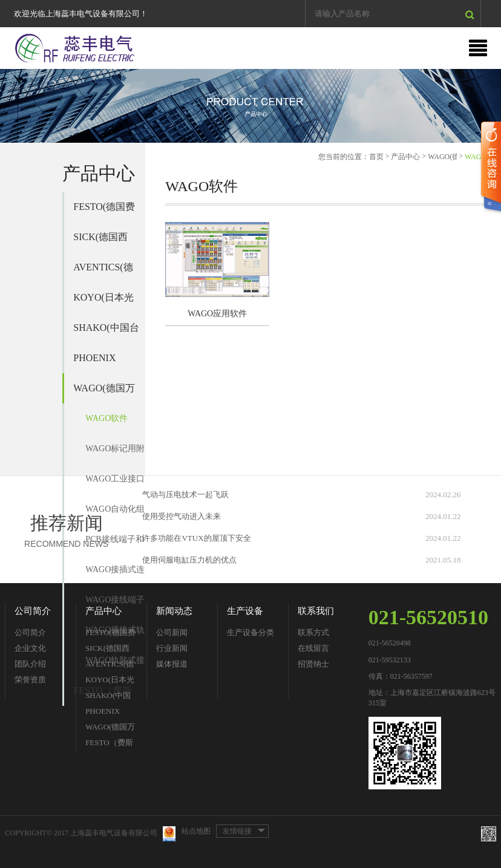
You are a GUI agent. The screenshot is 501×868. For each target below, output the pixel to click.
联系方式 (313, 632)
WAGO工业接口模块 (115, 484)
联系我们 (316, 611)
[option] (250, 106)
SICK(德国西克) (100, 242)
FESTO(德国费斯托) (104, 212)
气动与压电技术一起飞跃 (185, 494)
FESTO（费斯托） (109, 744)
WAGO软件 (106, 418)
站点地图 (196, 831)
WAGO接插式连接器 (115, 575)
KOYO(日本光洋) (103, 302)
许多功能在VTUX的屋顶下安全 (196, 538)
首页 (376, 157)
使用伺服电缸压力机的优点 (189, 560)
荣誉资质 (30, 680)
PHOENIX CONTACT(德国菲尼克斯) (102, 363)
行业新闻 (172, 648)
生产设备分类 (250, 632)
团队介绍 (30, 664)
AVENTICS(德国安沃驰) (103, 272)
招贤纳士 (313, 664)
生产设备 (245, 611)
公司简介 (33, 611)
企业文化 (30, 648)
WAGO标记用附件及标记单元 (115, 454)
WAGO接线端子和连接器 (115, 605)
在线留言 (313, 648)
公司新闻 (172, 632)
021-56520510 (428, 617)
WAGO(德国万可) (104, 393)
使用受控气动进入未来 (182, 516)
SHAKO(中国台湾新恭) (106, 333)
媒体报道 (172, 664)
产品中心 (405, 157)
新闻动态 (174, 611)
